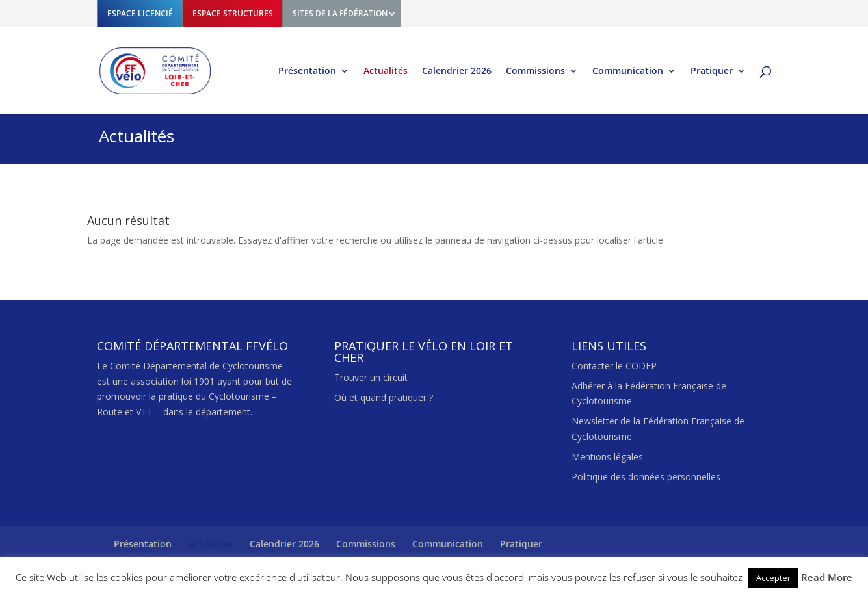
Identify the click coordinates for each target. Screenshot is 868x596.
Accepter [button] (773, 578)
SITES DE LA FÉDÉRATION (340, 13)
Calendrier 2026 (457, 71)
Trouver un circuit (371, 377)
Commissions (535, 71)
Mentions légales (607, 457)
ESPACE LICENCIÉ (140, 13)
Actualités (386, 71)
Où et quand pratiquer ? (384, 397)
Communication (628, 71)
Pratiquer (712, 71)
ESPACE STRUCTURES (233, 13)
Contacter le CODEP (614, 366)
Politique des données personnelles (646, 477)
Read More (827, 577)
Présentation (307, 71)
